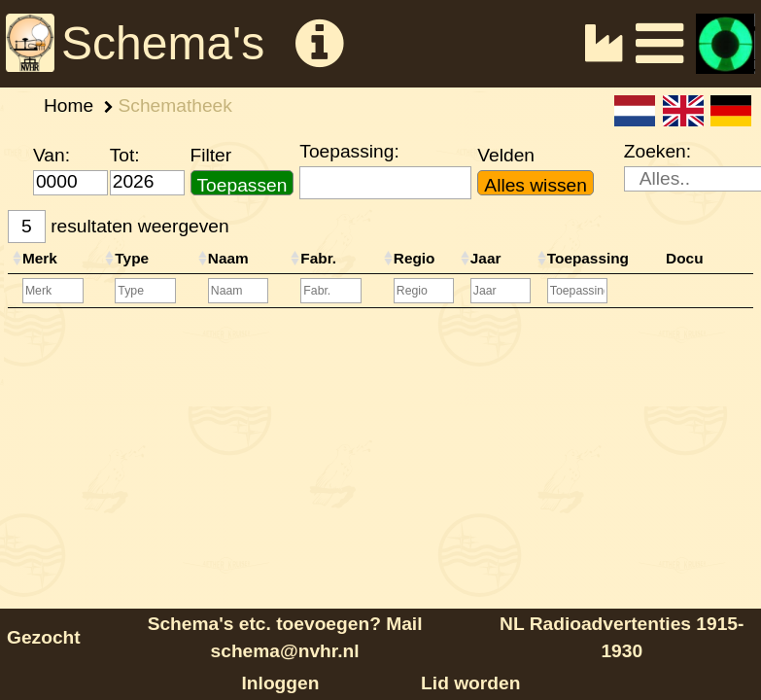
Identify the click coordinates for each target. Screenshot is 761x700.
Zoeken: (657, 151)
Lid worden (470, 683)
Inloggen (281, 683)
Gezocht (44, 637)
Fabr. (318, 258)
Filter (211, 155)
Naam (228, 258)
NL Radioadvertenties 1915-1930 (622, 638)
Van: (52, 155)
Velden (506, 155)
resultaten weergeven (119, 227)
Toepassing (588, 258)
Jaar (486, 258)
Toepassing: (349, 151)
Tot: (125, 155)
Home (69, 105)
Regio (415, 258)
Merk (40, 258)
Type (132, 258)
